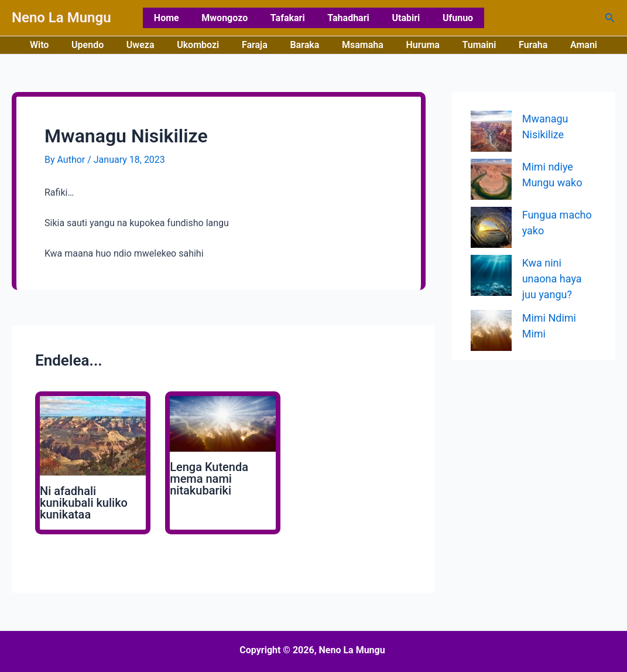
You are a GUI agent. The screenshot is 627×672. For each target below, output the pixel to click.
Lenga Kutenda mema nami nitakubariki (209, 479)
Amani (564, 45)
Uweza (152, 45)
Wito (59, 45)
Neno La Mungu (61, 18)
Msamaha (359, 45)
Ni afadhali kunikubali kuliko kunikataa (84, 503)
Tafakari (289, 18)
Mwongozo (230, 18)
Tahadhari (346, 18)
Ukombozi (205, 45)
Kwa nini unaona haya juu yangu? (552, 279)
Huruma (415, 45)
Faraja (259, 45)
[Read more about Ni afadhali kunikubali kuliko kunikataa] (93, 436)
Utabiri (400, 18)
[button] (610, 18)
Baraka (304, 45)
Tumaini (468, 45)
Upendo (103, 45)
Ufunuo (448, 18)
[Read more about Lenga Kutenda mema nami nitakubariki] (223, 423)
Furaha (517, 45)
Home (177, 18)
